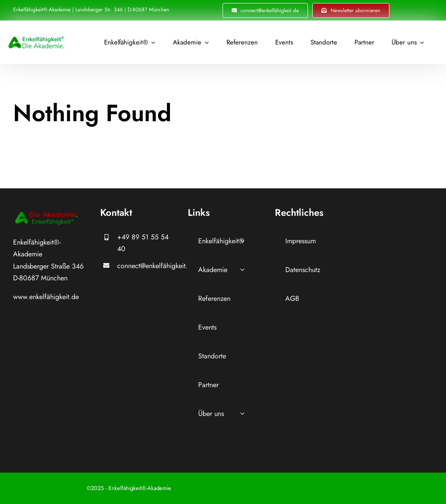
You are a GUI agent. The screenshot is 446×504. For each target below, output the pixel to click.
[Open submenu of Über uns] (242, 414)
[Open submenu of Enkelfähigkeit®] (242, 241)
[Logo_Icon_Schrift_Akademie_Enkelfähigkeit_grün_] (37, 35)
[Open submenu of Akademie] (242, 270)
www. (21, 297)
